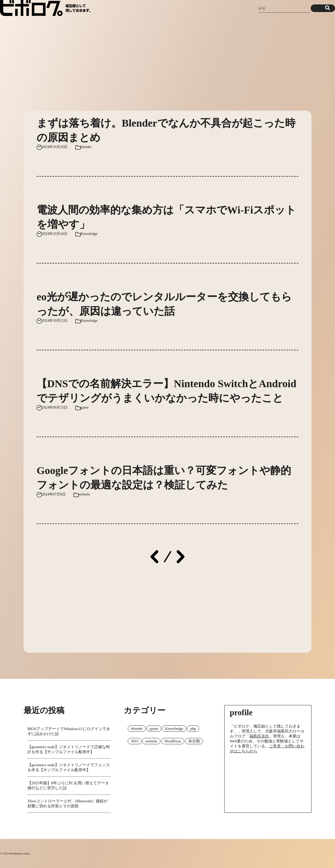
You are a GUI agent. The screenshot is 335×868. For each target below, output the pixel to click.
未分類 (194, 741)
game (85, 407)
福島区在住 (259, 736)
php (193, 729)
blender (86, 147)
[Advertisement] (167, 61)
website (84, 494)
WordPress (173, 741)
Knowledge (89, 234)
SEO (135, 741)
